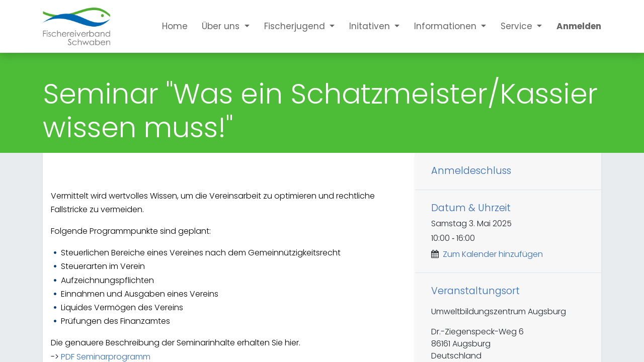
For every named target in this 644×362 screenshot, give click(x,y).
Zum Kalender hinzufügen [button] (493, 254)
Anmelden (579, 26)
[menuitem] (168, 26)
